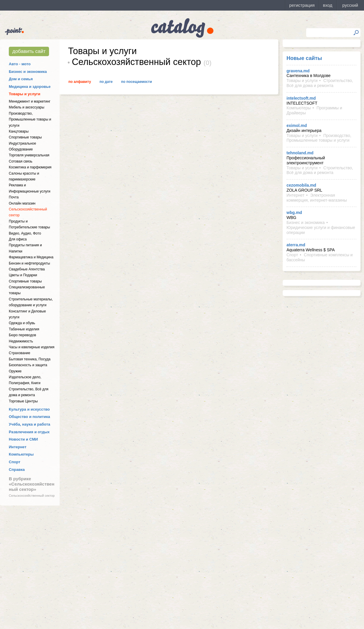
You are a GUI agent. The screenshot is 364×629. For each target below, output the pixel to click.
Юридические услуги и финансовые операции (321, 230)
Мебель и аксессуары (27, 107)
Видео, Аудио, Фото (25, 233)
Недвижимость (21, 341)
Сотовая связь (21, 161)
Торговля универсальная (29, 155)
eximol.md (297, 126)
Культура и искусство (29, 409)
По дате (106, 82)
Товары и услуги (25, 94)
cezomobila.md (301, 185)
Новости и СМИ (23, 439)
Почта (14, 197)
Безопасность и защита (28, 365)
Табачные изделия (24, 329)
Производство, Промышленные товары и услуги (30, 119)
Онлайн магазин (22, 203)
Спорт (15, 462)
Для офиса (18, 239)
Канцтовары (19, 131)
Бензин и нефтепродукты (29, 263)
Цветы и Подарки (23, 275)
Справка (17, 470)
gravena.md (298, 71)
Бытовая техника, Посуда (30, 359)
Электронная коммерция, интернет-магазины (317, 198)
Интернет (18, 447)
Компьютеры (21, 454)
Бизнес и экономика (28, 72)
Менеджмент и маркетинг (30, 101)
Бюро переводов (22, 335)
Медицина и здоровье (30, 87)
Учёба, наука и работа (30, 424)
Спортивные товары (25, 137)
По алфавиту (80, 82)
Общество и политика (30, 417)
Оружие (15, 371)
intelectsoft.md (301, 98)
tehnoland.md (300, 153)
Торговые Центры (23, 401)
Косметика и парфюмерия (30, 167)
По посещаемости (137, 82)
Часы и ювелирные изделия (32, 347)
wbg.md (294, 213)
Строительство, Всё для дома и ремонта (320, 83)
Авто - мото (20, 64)
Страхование (20, 353)
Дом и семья (21, 79)
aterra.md (296, 245)
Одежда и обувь (22, 323)
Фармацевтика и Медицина (31, 257)
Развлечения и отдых (29, 432)
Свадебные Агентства (27, 269)
